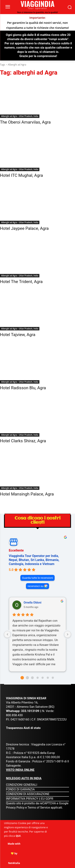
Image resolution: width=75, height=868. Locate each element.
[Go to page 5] (48, 678)
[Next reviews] (68, 634)
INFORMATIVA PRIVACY (22, 799)
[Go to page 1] (27, 678)
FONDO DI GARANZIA (20, 789)
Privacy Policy (16, 808)
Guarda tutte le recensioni (37, 578)
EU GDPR (47, 799)
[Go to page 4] (43, 678)
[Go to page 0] (22, 678)
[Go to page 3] (37, 678)
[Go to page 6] (53, 678)
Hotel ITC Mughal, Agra (21, 175)
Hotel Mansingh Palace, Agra (27, 494)
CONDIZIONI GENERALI (22, 785)
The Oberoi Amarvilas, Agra (25, 122)
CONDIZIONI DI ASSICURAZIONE (28, 794)
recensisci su (35, 586)
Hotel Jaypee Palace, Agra (24, 228)
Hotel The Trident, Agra (21, 282)
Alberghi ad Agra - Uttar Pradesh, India (20, 116)
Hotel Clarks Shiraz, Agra (23, 441)
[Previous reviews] (7, 634)
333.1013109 (30, 711)
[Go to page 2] (32, 678)
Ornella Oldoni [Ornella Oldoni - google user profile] (32, 603)
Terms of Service (39, 808)
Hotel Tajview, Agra (18, 335)
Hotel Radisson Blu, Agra (23, 388)
